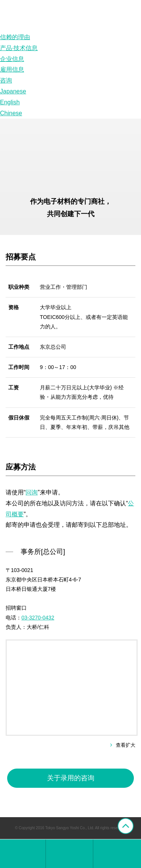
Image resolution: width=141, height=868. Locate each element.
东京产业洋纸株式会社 (23, 854)
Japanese (13, 91)
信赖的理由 (15, 37)
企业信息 (12, 59)
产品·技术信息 (19, 48)
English (10, 102)
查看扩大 (126, 745)
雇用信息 (12, 69)
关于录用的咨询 (71, 778)
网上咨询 (117, 854)
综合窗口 (69, 854)
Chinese (11, 113)
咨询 (6, 80)
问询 (32, 492)
